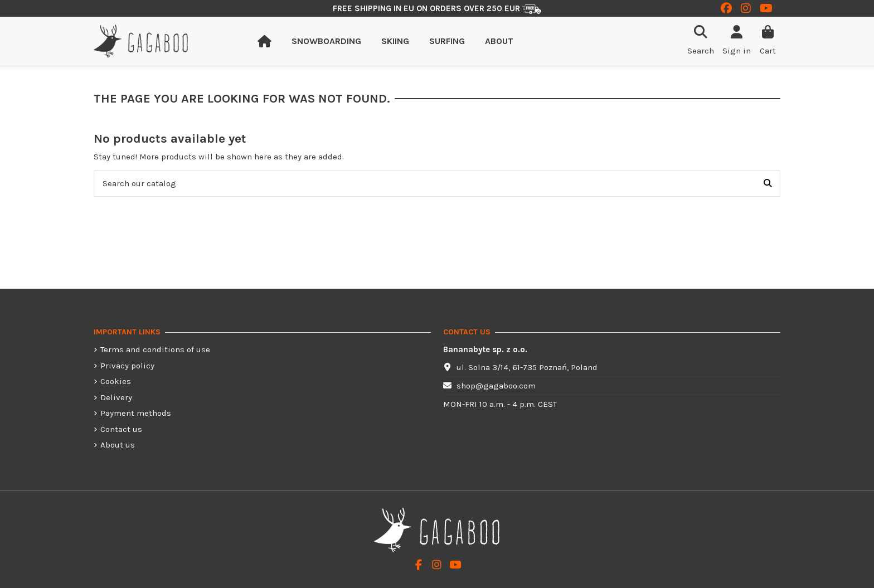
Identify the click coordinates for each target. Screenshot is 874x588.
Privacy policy (127, 366)
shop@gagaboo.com (496, 386)
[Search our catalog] (768, 184)
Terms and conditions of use (155, 349)
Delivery (116, 397)
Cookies (116, 381)
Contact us (121, 429)
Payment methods (136, 413)
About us (118, 445)
